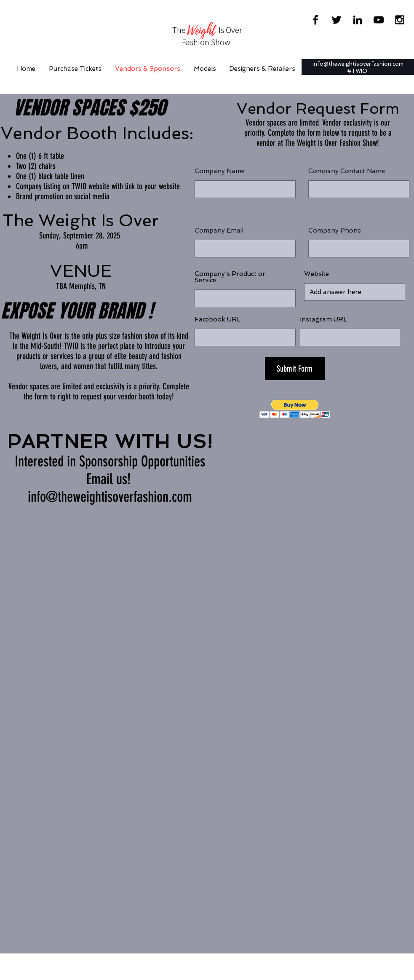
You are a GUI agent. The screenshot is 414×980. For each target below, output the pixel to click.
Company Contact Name (347, 171)
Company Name (220, 171)
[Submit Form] (295, 369)
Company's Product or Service (230, 277)
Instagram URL (323, 320)
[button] (295, 409)
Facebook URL (218, 320)
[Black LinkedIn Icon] (358, 20)
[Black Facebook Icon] (315, 20)
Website (317, 274)
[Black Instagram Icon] (400, 20)
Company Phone (335, 231)
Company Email (219, 231)
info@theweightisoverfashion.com (358, 64)
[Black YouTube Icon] (379, 20)
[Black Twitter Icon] (337, 20)
